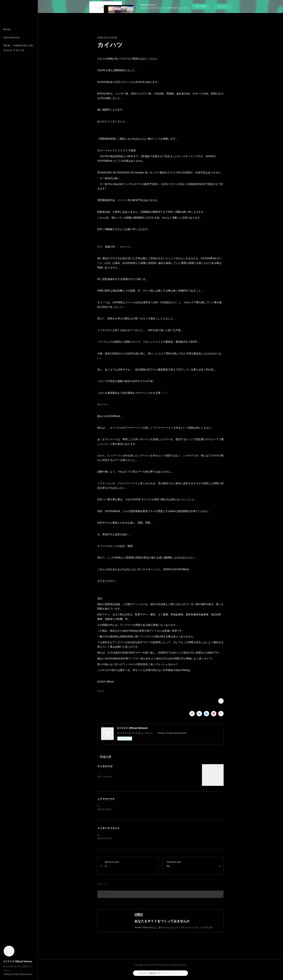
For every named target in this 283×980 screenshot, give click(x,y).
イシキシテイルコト (109, 828)
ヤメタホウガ (105, 766)
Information (12, 37)
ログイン (223, 6)
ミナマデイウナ (106, 799)
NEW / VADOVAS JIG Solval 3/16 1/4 (18, 48)
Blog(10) (101, 691)
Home (7, 29)
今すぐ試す (201, 6)
